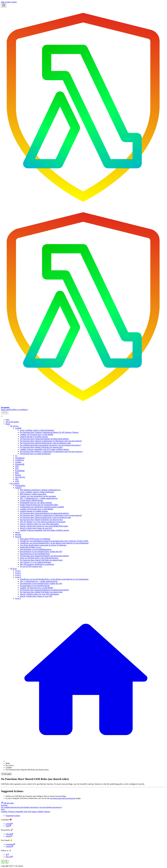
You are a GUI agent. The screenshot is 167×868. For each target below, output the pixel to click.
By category (15, 483)
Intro (8, 420)
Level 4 (18, 577)
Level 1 (18, 571)
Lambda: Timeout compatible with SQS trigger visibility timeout (44, 449)
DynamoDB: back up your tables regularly (36, 503)
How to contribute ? (21, 410)
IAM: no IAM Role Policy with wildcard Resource (39, 558)
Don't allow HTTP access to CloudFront (35, 539)
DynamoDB (20, 464)
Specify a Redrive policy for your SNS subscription (39, 524)
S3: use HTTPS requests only (31, 566)
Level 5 (18, 598)
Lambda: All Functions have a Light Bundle (37, 434)
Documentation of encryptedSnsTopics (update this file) (41, 552)
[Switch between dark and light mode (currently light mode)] (5, 413)
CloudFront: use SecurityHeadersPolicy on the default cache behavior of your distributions (54, 543)
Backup (18, 475)
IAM (17, 481)
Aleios (9, 836)
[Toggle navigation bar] (4, 5)
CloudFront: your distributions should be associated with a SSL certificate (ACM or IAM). (54, 541)
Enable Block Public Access (30, 547)
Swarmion (10, 844)
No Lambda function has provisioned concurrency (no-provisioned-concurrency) (50, 445)
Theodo (9, 834)
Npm (8, 826)
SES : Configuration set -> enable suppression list (39, 498)
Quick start (5, 410)
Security (18, 537)
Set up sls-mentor (12, 422)
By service (14, 426)
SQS (17, 469)
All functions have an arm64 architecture (35, 454)
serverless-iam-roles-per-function (63, 798)
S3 (16, 456)
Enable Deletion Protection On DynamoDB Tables (39, 505)
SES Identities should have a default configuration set (40, 490)
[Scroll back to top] (2, 416)
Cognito (18, 462)
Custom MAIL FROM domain (31, 500)
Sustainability (20, 486)
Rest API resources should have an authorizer (37, 564)
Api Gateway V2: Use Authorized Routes (36, 562)
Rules (8, 424)
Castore (9, 846)
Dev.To (9, 857)
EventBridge (20, 471)
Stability (18, 488)
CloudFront (20, 460)
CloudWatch (20, 458)
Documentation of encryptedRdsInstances (36, 549)
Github (9, 824)
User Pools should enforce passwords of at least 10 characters (43, 545)
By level (14, 569)
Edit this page (7, 803)
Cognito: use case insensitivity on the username (38, 496)
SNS (17, 466)
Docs (11, 410)
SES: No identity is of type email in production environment (43, 522)
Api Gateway (20, 477)
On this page (6, 774)
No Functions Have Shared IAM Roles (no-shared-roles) (41, 447)
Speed (17, 532)
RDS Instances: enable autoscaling (33, 494)
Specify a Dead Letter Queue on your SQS (36, 528)
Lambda (18, 428)
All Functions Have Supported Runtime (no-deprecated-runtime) (44, 439)
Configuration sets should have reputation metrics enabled (42, 507)
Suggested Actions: (13, 816)
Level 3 (18, 575)
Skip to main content (9, 2)
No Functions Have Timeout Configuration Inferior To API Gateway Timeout (49, 432)
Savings (18, 535)
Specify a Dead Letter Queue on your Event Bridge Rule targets (44, 526)
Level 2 (18, 573)
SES (17, 479)
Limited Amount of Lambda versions (34, 437)
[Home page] (86, 761)
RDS (17, 473)
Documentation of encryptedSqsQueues (35, 554)
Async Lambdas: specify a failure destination (37, 430)
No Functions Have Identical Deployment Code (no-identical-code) (45, 443)
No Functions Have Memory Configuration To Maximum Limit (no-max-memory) (51, 451)
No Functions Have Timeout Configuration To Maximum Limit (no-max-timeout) (51, 441)
